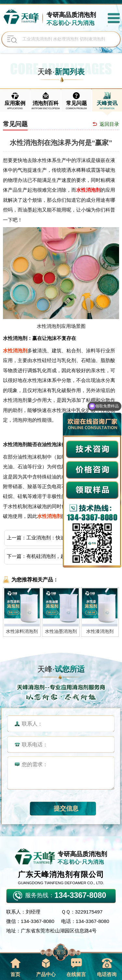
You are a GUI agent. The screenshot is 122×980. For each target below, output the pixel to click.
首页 (15, 967)
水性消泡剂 (88, 190)
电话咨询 (107, 967)
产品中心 (46, 967)
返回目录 (109, 124)
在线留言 (76, 967)
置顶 (61, 952)
